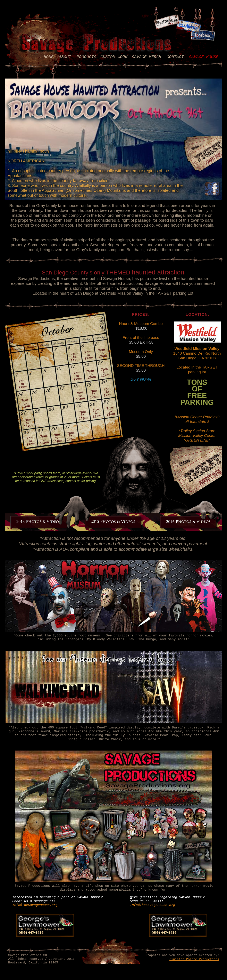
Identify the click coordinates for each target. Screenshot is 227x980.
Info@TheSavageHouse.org (35, 905)
